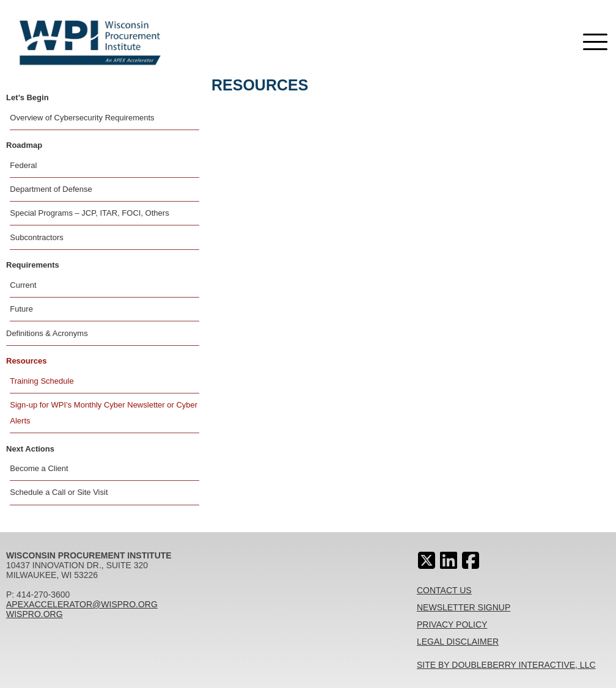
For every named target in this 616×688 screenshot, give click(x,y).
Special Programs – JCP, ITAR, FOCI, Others (89, 213)
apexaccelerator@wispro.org (82, 604)
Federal (23, 165)
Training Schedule (42, 381)
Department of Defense (51, 189)
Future (21, 309)
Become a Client (39, 468)
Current (23, 285)
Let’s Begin (28, 97)
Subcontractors (36, 237)
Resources (26, 361)
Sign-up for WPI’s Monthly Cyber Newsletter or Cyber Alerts (104, 413)
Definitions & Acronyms (47, 333)
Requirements (33, 265)
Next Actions (30, 449)
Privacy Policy (452, 624)
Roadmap (24, 145)
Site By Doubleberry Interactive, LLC (506, 665)
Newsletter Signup (464, 607)
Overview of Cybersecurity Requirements (82, 118)
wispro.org (35, 614)
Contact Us (444, 590)
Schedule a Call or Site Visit (59, 492)
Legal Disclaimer (458, 642)
